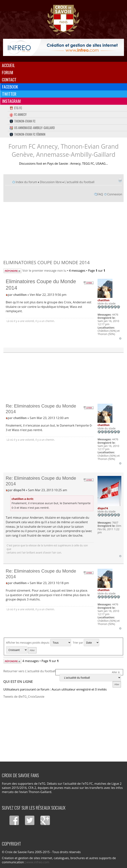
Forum (8, 72)
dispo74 (19, 490)
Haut (120, 338)
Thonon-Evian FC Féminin (27, 134)
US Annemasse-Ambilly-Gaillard (32, 128)
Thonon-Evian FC (22, 121)
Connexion (115, 194)
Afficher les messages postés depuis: (39, 643)
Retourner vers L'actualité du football (29, 671)
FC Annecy (18, 115)
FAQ (100, 194)
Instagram (11, 101)
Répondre (12, 271)
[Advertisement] (64, 230)
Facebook (10, 87)
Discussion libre (51, 182)
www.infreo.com (38, 862)
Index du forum (26, 182)
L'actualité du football (79, 182)
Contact (9, 80)
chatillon (20, 295)
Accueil (8, 65)
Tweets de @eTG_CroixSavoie (24, 697)
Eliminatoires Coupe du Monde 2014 (47, 262)
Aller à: (116, 672)
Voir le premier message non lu (44, 271)
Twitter (9, 94)
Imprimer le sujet (120, 180)
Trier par (86, 643)
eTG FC (16, 108)
